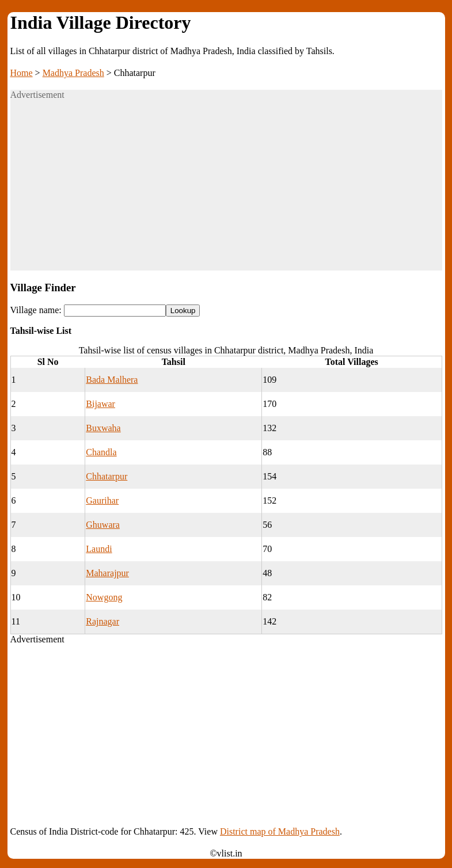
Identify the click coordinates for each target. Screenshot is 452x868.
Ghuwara (103, 525)
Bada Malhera (112, 380)
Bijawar (100, 404)
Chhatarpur (107, 476)
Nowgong (104, 597)
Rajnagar (102, 621)
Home (22, 73)
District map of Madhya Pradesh (280, 831)
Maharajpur (107, 573)
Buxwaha (103, 428)
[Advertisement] (226, 190)
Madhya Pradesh (73, 73)
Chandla (101, 452)
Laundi (99, 549)
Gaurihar (102, 500)
